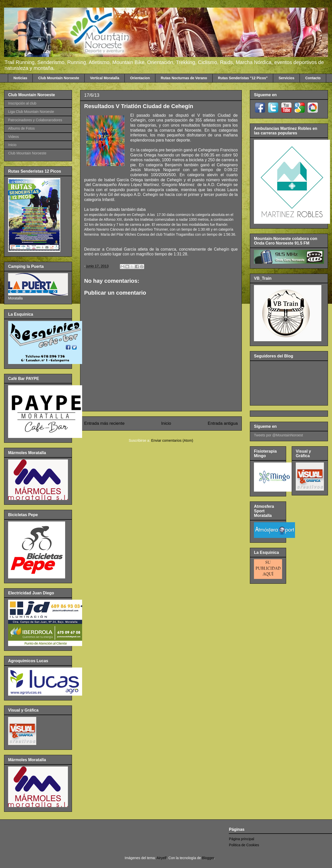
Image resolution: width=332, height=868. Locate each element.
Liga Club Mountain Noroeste (31, 112)
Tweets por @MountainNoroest (278, 435)
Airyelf (162, 858)
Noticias (20, 78)
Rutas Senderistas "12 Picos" (243, 78)
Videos (14, 137)
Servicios (286, 78)
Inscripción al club (22, 103)
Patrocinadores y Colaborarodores (35, 120)
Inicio (166, 423)
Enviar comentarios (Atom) (172, 440)
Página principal (242, 839)
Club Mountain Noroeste (59, 78)
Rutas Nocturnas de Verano (184, 78)
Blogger (208, 858)
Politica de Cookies (244, 845)
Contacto (313, 78)
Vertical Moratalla (105, 78)
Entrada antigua (223, 423)
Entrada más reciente (104, 423)
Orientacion (140, 78)
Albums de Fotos (21, 128)
